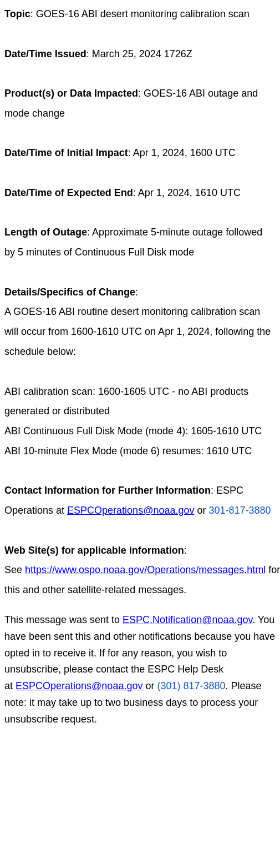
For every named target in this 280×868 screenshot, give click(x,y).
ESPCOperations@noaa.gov (131, 510)
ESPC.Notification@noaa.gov (187, 620)
